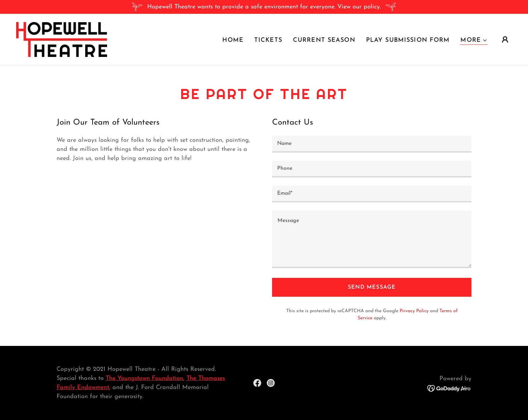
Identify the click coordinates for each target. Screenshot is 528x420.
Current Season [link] (324, 40)
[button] (474, 41)
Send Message (372, 287)
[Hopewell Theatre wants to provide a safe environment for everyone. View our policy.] (264, 7)
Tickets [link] (268, 40)
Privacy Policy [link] (414, 311)
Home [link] (233, 40)
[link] (62, 39)
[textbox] (372, 144)
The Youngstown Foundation (144, 378)
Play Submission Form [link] (408, 40)
